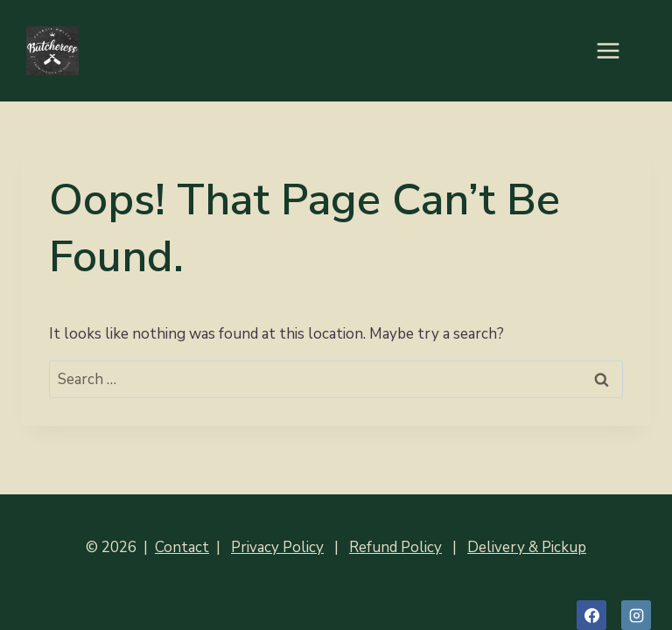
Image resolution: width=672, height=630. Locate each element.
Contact (182, 547)
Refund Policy (395, 547)
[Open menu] (617, 50)
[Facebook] (591, 615)
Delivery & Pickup (527, 547)
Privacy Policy (277, 547)
